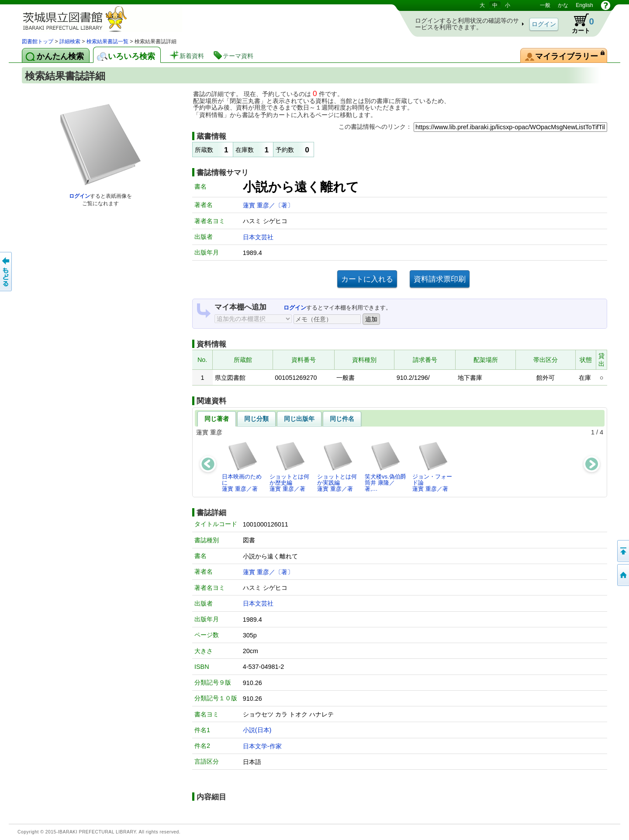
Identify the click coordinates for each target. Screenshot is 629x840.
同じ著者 (217, 419)
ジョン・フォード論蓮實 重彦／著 (432, 467)
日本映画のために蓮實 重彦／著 (242, 467)
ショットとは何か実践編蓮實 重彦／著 (337, 467)
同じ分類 (256, 419)
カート (579, 24)
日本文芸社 (258, 237)
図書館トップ (38, 41)
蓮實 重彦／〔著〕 (268, 205)
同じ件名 (342, 419)
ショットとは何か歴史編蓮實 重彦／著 (289, 467)
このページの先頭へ (622, 551)
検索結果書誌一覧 (107, 41)
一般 (545, 5)
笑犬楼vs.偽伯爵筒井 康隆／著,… (385, 467)
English (584, 5)
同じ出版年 (299, 419)
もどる (7, 272)
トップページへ (622, 575)
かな (563, 5)
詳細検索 (70, 41)
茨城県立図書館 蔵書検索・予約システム (114, 19)
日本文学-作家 (262, 746)
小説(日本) (257, 730)
